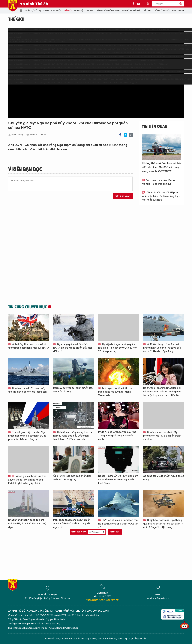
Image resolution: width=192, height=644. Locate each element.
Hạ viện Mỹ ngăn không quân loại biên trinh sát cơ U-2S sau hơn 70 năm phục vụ (118, 348)
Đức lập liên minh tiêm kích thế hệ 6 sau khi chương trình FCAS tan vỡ (118, 524)
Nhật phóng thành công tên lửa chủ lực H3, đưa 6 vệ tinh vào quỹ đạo (27, 524)
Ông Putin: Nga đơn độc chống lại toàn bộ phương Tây (72, 478)
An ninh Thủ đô (34, 4)
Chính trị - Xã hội (52, 10)
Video (90, 10)
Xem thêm (115, 532)
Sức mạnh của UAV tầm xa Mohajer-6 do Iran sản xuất (159, 182)
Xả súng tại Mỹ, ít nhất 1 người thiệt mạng (163, 478)
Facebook (120, 135)
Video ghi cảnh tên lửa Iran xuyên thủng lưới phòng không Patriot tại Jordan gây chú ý (27, 480)
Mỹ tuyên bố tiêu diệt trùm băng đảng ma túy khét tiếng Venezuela (116, 392)
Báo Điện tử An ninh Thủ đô (13, 6)
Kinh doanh (178, 10)
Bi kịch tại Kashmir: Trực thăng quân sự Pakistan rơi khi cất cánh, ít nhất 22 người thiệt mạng (163, 524)
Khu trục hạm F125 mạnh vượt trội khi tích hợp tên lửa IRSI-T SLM (28, 390)
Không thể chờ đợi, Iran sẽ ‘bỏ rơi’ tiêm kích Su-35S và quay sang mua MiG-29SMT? (161, 167)
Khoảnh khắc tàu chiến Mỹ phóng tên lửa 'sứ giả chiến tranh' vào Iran (163, 436)
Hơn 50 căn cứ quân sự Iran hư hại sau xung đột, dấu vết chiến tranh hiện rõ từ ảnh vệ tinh (73, 436)
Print (131, 135)
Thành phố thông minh (107, 10)
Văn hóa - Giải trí (131, 10)
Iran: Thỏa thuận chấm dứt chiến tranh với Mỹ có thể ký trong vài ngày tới (72, 524)
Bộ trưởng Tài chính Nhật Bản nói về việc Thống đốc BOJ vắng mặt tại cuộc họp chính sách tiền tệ (162, 392)
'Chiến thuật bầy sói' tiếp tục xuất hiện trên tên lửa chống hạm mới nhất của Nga (161, 196)
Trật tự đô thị (33, 10)
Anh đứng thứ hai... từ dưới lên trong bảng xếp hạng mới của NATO (28, 346)
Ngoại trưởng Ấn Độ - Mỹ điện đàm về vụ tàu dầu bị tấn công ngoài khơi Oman (118, 480)
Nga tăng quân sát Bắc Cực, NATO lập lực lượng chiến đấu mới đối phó (73, 348)
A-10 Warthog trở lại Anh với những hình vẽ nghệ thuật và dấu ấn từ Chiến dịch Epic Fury (162, 348)
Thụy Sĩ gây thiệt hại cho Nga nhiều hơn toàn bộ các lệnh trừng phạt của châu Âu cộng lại (27, 436)
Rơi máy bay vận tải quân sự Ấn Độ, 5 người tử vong (73, 390)
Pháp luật (79, 10)
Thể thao (147, 10)
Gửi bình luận (123, 196)
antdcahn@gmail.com (158, 598)
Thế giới (67, 10)
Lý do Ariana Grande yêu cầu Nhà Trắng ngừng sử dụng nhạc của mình (117, 436)
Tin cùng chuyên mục (28, 307)
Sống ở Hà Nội (162, 10)
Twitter (125, 135)
